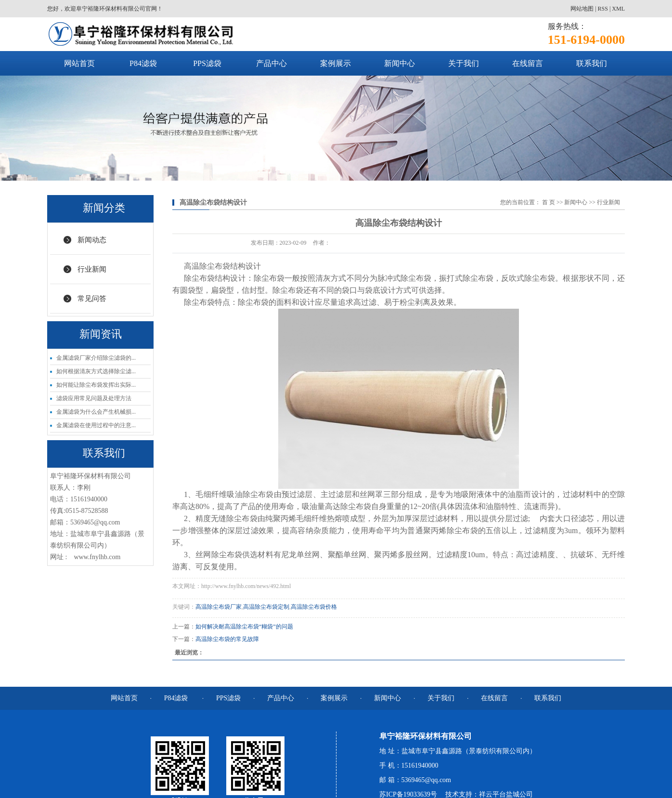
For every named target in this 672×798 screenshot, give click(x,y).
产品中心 (271, 63)
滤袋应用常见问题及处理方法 (94, 398)
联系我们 (592, 63)
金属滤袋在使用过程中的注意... (96, 425)
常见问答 (92, 299)
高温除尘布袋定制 (266, 607)
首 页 (549, 202)
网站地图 (582, 9)
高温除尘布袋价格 (314, 607)
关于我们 (464, 63)
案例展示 (336, 63)
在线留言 (528, 63)
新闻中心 (400, 63)
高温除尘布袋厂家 (219, 607)
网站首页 (79, 63)
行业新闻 (92, 269)
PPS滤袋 (207, 63)
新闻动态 (92, 240)
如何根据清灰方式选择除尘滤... (96, 371)
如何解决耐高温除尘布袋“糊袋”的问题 (244, 627)
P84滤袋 (143, 63)
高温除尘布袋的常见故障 (227, 639)
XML (618, 9)
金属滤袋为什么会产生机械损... (96, 412)
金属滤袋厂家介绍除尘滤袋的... (96, 358)
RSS (603, 9)
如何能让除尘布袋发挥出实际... (96, 385)
